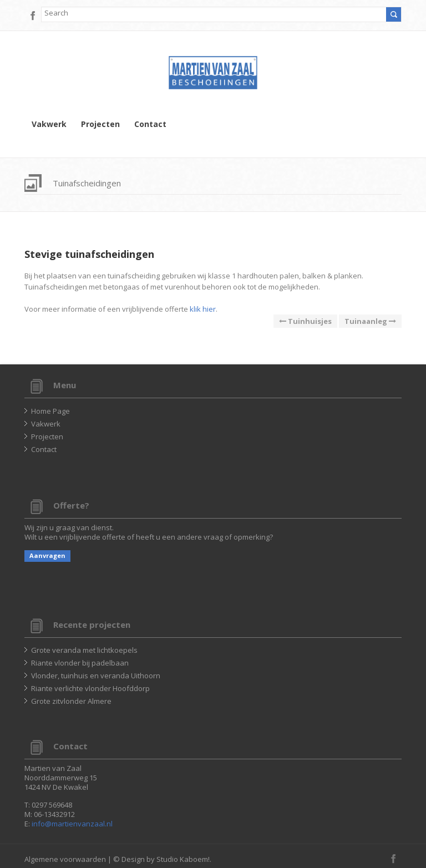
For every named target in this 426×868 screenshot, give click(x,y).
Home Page (50, 411)
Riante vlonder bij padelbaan (80, 663)
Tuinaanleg (370, 321)
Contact (150, 124)
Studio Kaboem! (183, 859)
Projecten (100, 124)
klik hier (203, 309)
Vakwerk (49, 124)
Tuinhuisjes (305, 321)
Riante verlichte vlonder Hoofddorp (90, 688)
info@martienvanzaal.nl (72, 824)
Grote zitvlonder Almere (71, 701)
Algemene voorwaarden (65, 859)
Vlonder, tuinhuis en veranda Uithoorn (96, 676)
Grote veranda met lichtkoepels (84, 650)
